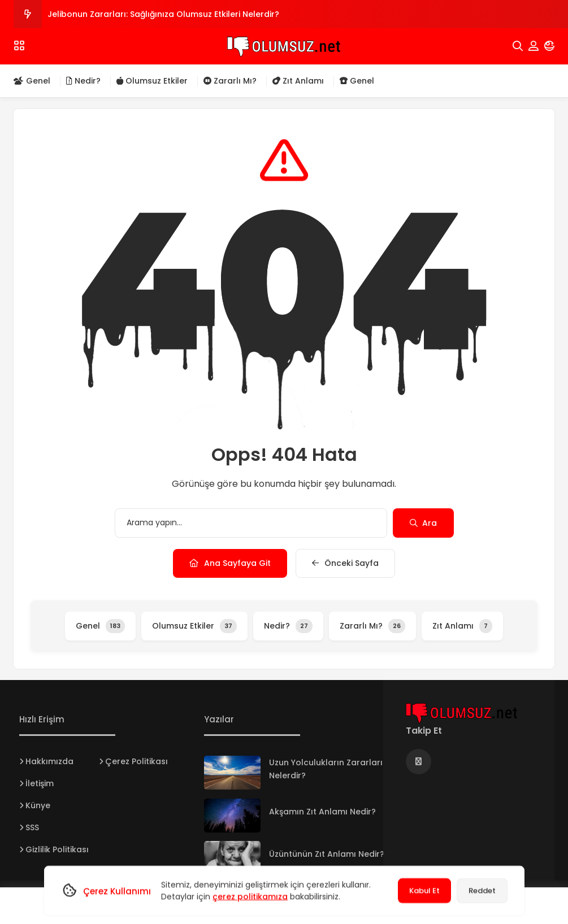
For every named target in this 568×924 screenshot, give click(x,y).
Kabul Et (424, 890)
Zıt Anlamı (298, 81)
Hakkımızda (49, 761)
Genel (32, 81)
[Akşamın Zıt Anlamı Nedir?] (232, 816)
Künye (38, 805)
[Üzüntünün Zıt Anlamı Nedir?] (232, 858)
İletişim (40, 783)
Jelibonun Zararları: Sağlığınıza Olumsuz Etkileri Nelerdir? (163, 14)
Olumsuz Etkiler (152, 81)
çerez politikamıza (250, 896)
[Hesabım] (534, 46)
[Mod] (549, 46)
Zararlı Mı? (230, 81)
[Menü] (19, 46)
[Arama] (518, 46)
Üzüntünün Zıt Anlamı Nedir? (327, 854)
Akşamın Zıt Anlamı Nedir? (322, 812)
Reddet (482, 890)
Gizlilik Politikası (57, 849)
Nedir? (83, 81)
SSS (32, 827)
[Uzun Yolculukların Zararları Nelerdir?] (232, 773)
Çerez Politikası (136, 761)
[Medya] (419, 762)
